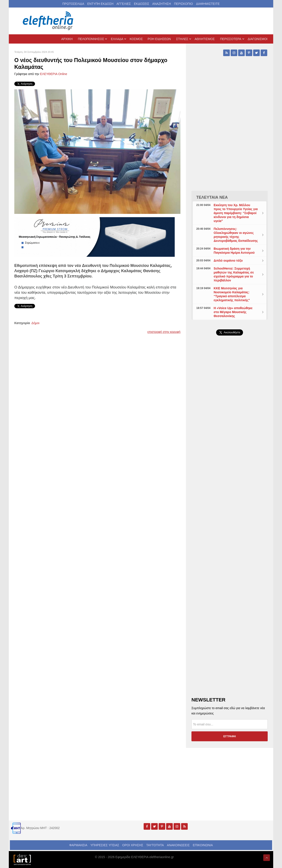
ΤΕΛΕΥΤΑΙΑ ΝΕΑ (212, 197)
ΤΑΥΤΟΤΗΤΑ (155, 845)
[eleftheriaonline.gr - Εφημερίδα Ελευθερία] (48, 21)
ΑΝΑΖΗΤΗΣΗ (162, 4)
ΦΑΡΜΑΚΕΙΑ (78, 845)
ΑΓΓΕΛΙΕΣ (124, 4)
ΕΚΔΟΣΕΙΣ (142, 4)
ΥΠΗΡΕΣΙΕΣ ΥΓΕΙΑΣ (105, 845)
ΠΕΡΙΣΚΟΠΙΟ (184, 4)
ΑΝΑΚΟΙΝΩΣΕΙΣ (178, 845)
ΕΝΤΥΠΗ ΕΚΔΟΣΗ (100, 4)
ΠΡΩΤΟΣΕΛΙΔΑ (73, 4)
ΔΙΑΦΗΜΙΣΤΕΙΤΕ (208, 4)
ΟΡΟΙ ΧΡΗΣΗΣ (133, 845)
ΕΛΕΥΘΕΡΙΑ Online (54, 74)
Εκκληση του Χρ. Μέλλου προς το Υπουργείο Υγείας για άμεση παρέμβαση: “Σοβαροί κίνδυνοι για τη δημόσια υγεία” (236, 213)
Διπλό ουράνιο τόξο (228, 261)
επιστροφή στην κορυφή (164, 332)
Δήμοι (35, 323)
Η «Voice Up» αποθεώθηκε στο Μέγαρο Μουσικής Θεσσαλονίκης (233, 312)
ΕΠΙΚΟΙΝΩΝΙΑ (203, 845)
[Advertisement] (230, 444)
